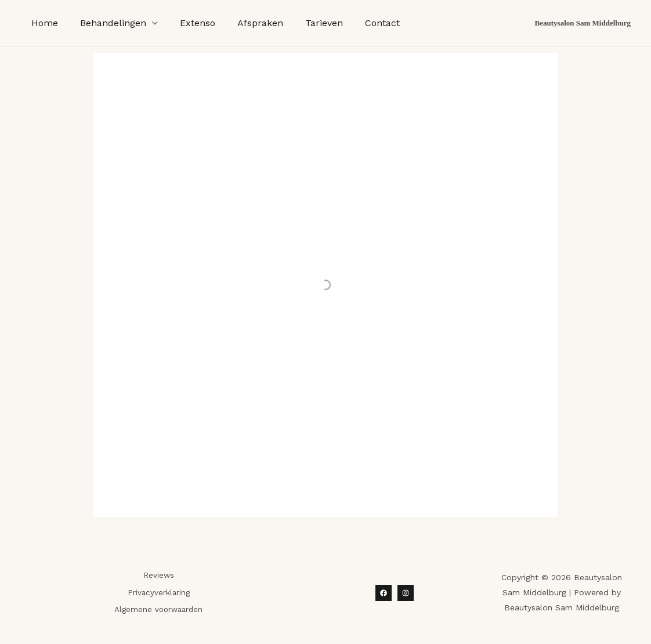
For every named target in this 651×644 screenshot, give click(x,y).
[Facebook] (384, 593)
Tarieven (308, 23)
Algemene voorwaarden (158, 609)
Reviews (159, 575)
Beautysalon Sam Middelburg (583, 23)
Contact (363, 23)
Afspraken (248, 23)
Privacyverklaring (159, 593)
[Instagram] (406, 593)
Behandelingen (108, 23)
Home (43, 23)
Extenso (189, 23)
